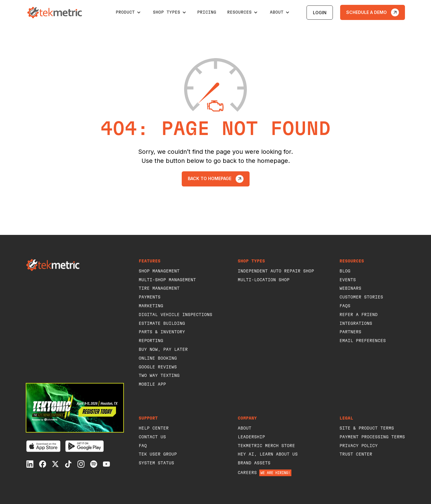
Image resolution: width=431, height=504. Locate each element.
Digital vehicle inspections (176, 315)
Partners (350, 332)
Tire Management (159, 288)
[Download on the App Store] (43, 446)
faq (143, 446)
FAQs (345, 306)
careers (247, 473)
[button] (128, 13)
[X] (55, 464)
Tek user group (158, 454)
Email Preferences (363, 341)
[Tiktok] (68, 464)
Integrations (356, 324)
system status (156, 463)
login (320, 13)
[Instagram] (81, 464)
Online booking (158, 358)
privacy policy (359, 446)
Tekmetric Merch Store (266, 446)
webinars (350, 288)
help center (154, 428)
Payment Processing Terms (372, 437)
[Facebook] (43, 464)
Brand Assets (254, 463)
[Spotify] (94, 464)
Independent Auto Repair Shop (276, 271)
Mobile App (152, 384)
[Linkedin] (30, 464)
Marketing (151, 306)
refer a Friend (359, 315)
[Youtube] (106, 464)
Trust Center (356, 454)
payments (150, 297)
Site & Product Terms (367, 428)
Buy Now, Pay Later (163, 350)
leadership (251, 437)
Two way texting (159, 376)
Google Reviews (158, 367)
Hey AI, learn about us (268, 454)
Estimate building (162, 324)
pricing (207, 12)
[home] (55, 13)
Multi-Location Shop (264, 280)
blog (345, 271)
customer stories (361, 297)
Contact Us (152, 437)
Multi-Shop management (167, 280)
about (245, 428)
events (348, 280)
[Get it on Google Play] (85, 446)
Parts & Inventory (162, 332)
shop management (159, 271)
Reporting (151, 341)
